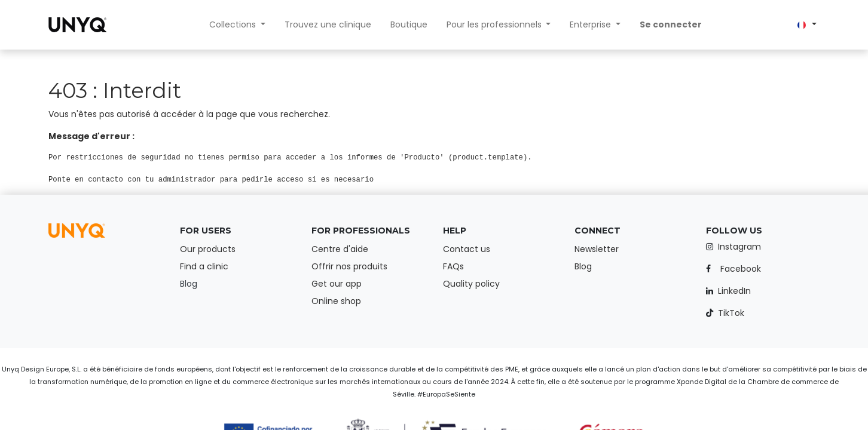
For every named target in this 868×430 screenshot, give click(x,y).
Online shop (336, 301)
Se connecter (671, 24)
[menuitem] (328, 25)
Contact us (467, 249)
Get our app (337, 284)
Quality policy (471, 284)
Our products (208, 249)
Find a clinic (204, 266)
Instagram (739, 247)
